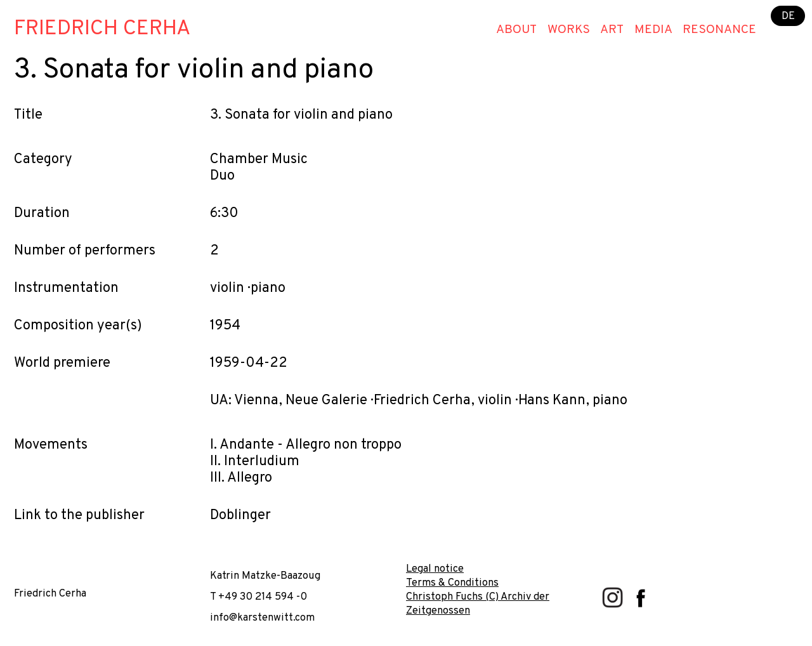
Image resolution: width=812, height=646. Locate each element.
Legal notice (435, 569)
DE (788, 16)
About (516, 30)
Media (653, 30)
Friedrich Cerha (102, 29)
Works (569, 30)
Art (612, 30)
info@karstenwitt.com (262, 618)
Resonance (719, 30)
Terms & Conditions (452, 583)
